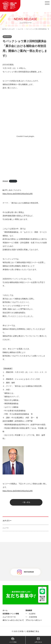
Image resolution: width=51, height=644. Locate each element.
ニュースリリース (9, 617)
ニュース (6, 528)
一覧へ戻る (26, 502)
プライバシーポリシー (34, 620)
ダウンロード (13, 181)
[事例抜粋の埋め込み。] (26, 136)
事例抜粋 (5, 181)
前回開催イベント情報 (11, 614)
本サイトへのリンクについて (13, 620)
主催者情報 (33, 617)
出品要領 (32, 614)
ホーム (5, 610)
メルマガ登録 (13, 640)
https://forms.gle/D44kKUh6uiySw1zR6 (18, 194)
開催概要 (29, 610)
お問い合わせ (38, 640)
